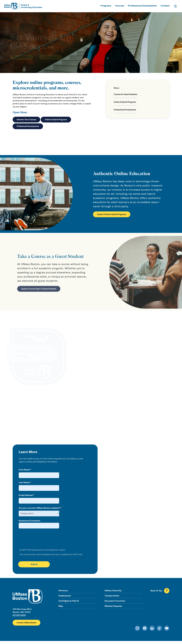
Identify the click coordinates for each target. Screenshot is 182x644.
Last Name (24, 482)
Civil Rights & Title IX (69, 601)
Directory (63, 591)
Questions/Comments (29, 521)
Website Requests (113, 606)
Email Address (26, 495)
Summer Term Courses (26, 120)
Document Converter (115, 601)
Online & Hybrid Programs (56, 120)
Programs (106, 6)
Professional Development (142, 6)
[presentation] (38, 539)
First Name (24, 470)
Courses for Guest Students (125, 94)
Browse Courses (50, 54)
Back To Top (156, 591)
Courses (120, 6)
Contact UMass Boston (26, 623)
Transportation (112, 596)
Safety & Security (113, 591)
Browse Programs (22, 54)
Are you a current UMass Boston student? (39, 508)
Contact (165, 6)
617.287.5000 (19, 615)
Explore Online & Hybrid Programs (112, 216)
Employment (65, 596)
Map (61, 606)
